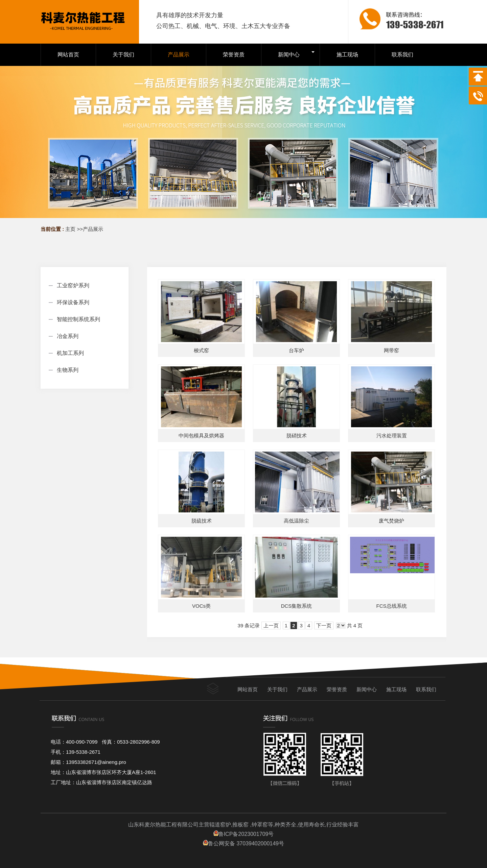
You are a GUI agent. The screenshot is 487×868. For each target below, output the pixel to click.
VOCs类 (201, 606)
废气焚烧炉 (391, 521)
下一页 (324, 625)
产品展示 (93, 229)
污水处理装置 (392, 436)
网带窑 (391, 350)
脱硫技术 (202, 521)
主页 (70, 229)
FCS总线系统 (392, 606)
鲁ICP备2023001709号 (244, 834)
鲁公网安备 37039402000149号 (243, 843)
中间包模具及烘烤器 (201, 436)
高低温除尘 (296, 521)
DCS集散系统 (297, 606)
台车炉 (296, 350)
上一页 (271, 625)
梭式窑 (201, 350)
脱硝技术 (297, 436)
